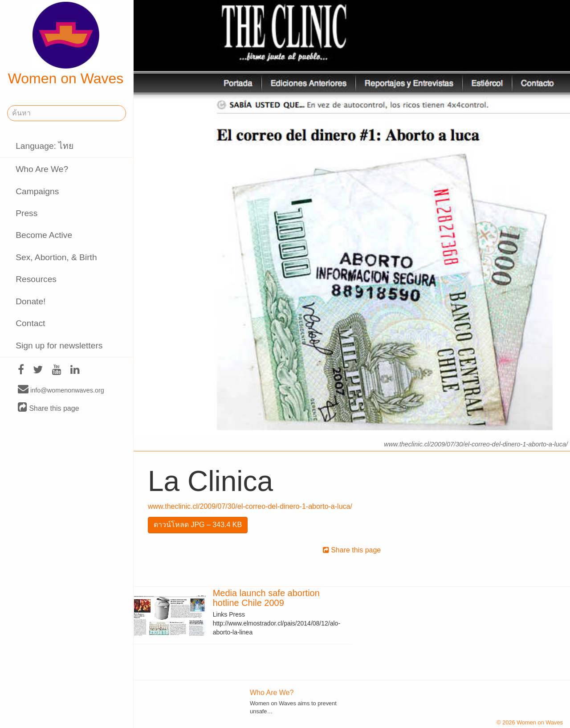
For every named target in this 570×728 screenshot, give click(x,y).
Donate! (31, 301)
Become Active (44, 235)
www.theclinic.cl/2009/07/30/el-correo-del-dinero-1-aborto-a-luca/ (250, 506)
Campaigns (37, 191)
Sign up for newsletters (59, 346)
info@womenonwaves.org (61, 390)
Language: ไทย (45, 146)
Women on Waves (66, 44)
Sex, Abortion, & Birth (56, 257)
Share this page (49, 408)
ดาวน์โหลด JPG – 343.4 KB (198, 525)
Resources (36, 279)
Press (26, 213)
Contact (30, 323)
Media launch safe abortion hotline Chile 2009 (266, 598)
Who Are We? (42, 169)
